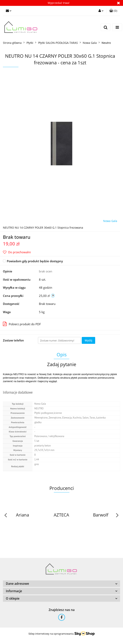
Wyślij (88, 340)
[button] (113, 11)
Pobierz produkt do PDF (22, 324)
